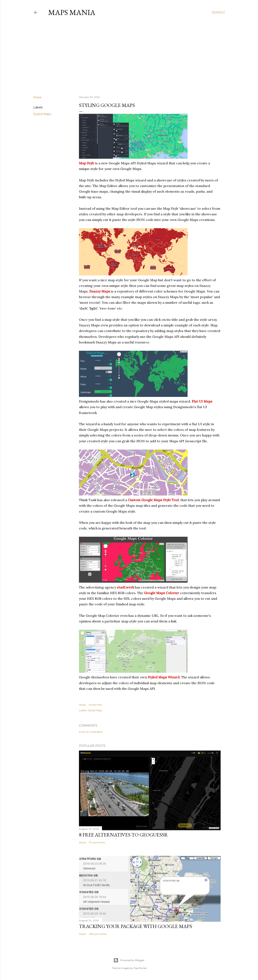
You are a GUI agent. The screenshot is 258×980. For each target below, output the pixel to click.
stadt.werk (125, 587)
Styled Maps (42, 114)
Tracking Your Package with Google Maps (135, 926)
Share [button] (37, 97)
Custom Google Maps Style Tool (153, 500)
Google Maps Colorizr (162, 593)
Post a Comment (91, 732)
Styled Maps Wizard (164, 677)
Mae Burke (140, 968)
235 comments (98, 934)
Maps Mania (72, 12)
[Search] (218, 12)
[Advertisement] (129, 56)
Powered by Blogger (129, 960)
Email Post (95, 705)
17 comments (97, 842)
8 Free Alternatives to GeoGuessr (123, 835)
